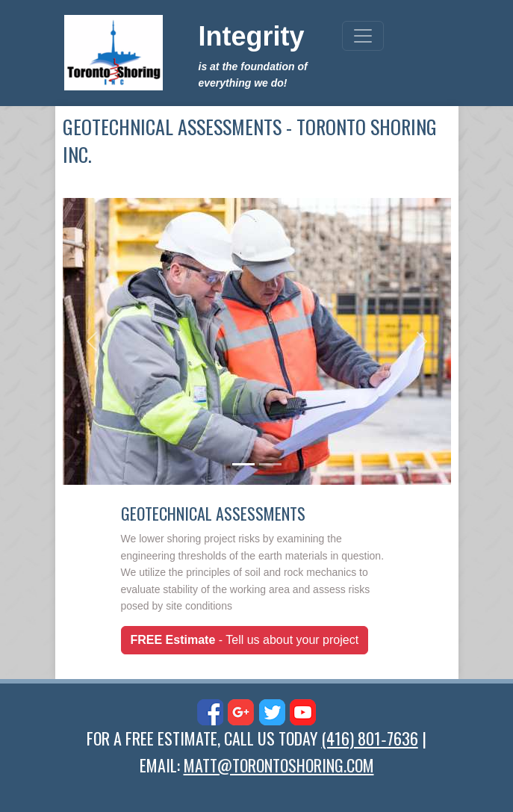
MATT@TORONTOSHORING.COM (279, 765)
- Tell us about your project (245, 640)
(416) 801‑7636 (369, 738)
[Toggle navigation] (363, 36)
